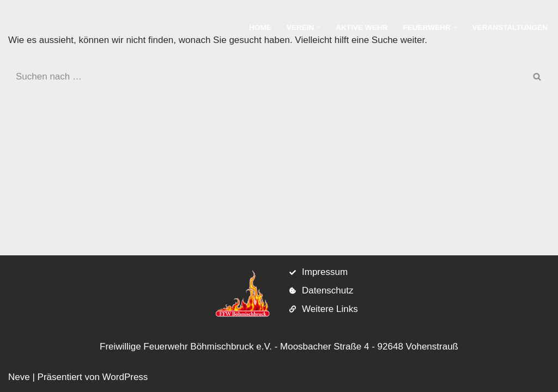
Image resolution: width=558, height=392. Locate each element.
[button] (319, 27)
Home (260, 27)
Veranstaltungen (510, 27)
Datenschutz (328, 290)
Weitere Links (330, 309)
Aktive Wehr (362, 27)
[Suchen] (267, 77)
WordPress (125, 377)
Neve (19, 377)
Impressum (325, 272)
